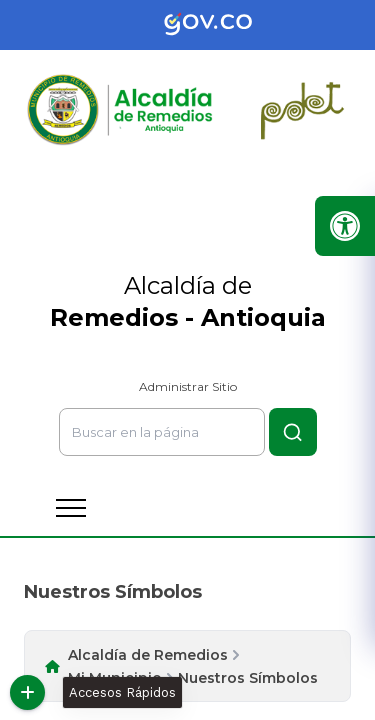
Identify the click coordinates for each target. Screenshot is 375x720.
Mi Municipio (115, 678)
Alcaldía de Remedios (148, 655)
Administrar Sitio (188, 386)
